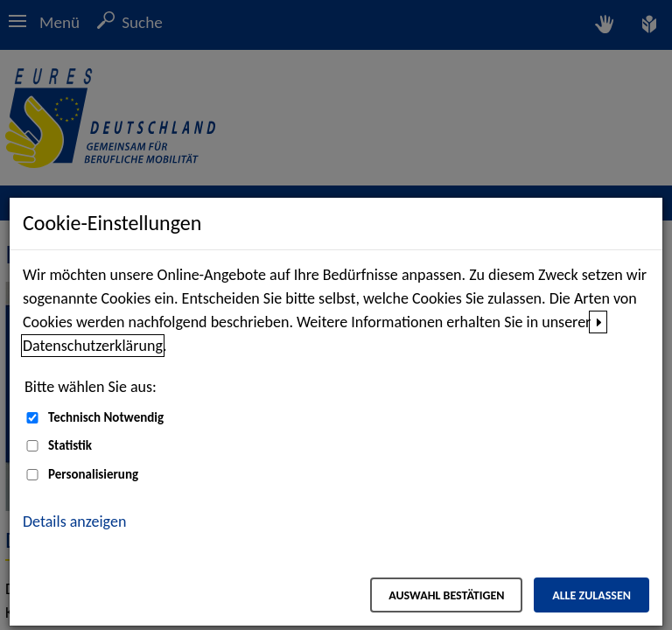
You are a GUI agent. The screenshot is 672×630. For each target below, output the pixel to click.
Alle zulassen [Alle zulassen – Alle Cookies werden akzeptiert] (591, 595)
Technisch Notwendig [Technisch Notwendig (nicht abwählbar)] (106, 417)
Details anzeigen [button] (74, 521)
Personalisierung (93, 474)
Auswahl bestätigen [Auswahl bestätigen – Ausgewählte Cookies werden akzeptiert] (446, 595)
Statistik (70, 445)
